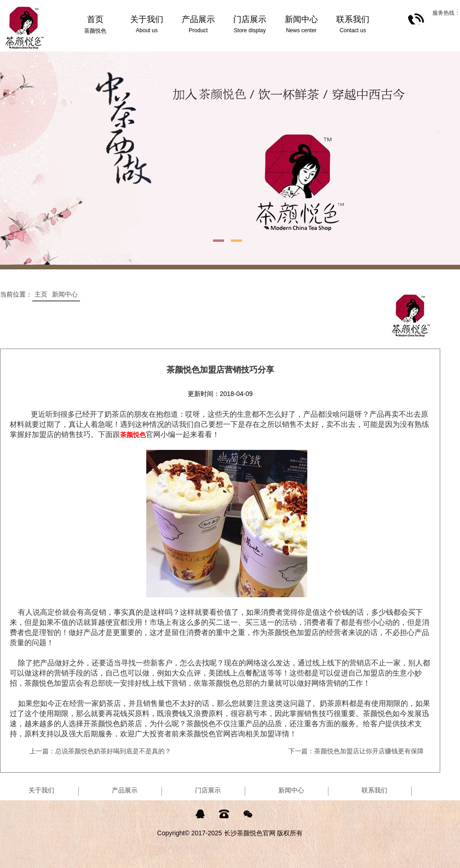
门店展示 (208, 790)
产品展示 (125, 790)
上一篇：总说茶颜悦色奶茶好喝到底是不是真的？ (100, 751)
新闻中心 (65, 294)
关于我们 (41, 790)
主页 (41, 294)
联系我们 (374, 790)
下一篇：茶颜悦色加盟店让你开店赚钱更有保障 (356, 751)
